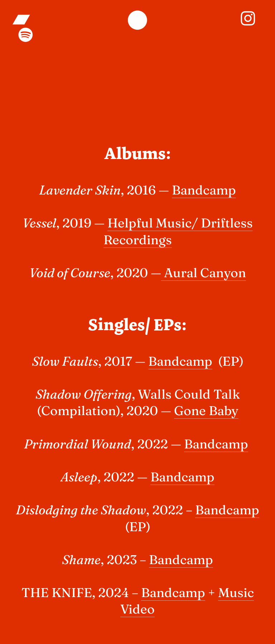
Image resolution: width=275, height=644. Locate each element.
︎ (248, 19)
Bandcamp (204, 190)
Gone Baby (206, 410)
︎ (26, 35)
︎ (137, 21)
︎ (23, 19)
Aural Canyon (204, 273)
